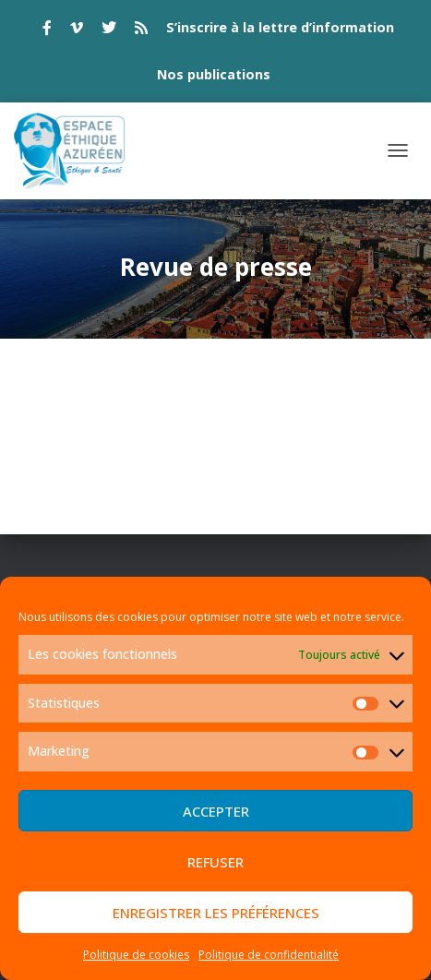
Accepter (216, 811)
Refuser (215, 862)
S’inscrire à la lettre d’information (280, 27)
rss (141, 30)
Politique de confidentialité (269, 955)
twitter (109, 30)
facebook (47, 30)
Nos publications (214, 74)
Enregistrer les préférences (216, 913)
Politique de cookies (136, 955)
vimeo (77, 30)
